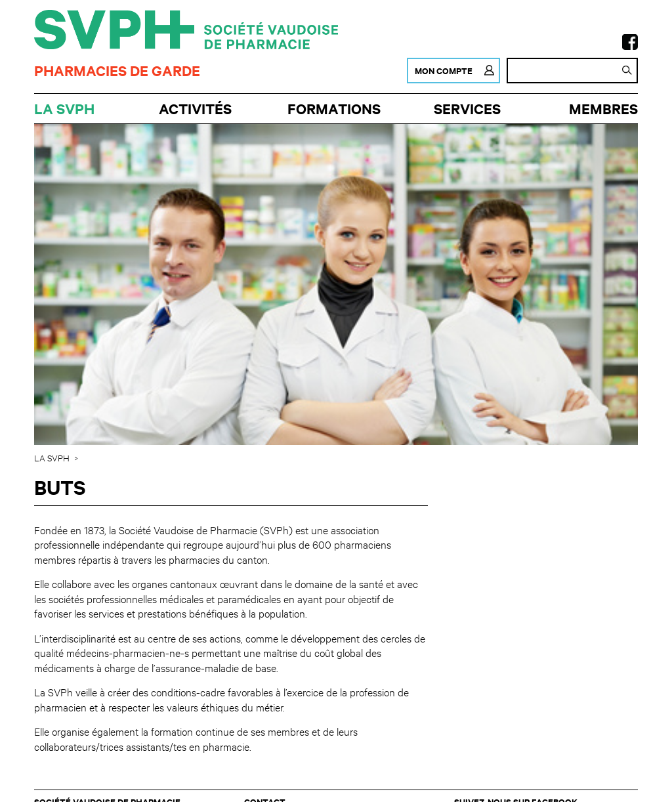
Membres (603, 109)
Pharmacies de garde (117, 71)
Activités (195, 109)
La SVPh (64, 109)
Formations (334, 109)
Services (467, 109)
